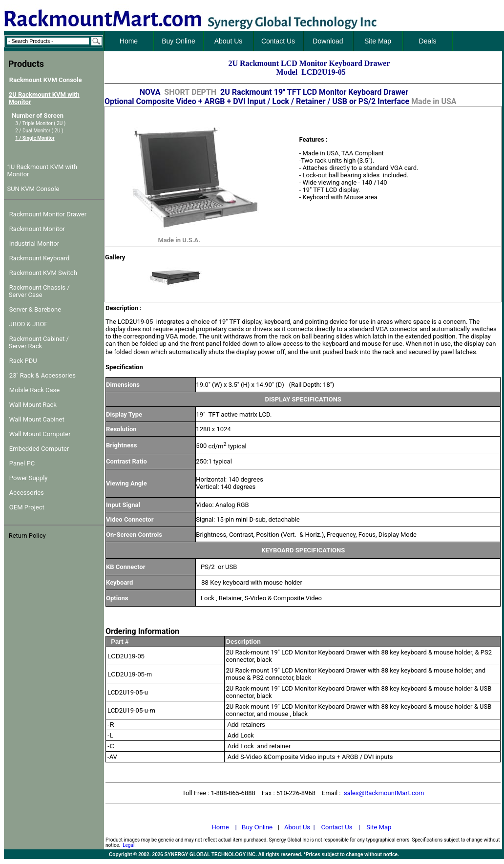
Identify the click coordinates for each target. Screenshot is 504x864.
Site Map (379, 827)
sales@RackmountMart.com (384, 793)
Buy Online (257, 827)
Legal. (129, 845)
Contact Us (337, 827)
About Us (297, 827)
